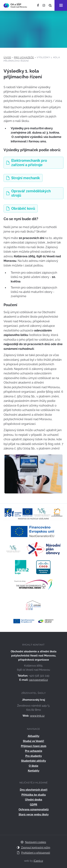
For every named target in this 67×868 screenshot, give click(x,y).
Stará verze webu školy (34, 814)
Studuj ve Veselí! (33, 741)
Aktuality (33, 736)
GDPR (33, 805)
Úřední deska (34, 800)
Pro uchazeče (24, 57)
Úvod (7, 57)
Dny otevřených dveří (34, 790)
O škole (33, 766)
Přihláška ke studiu (34, 795)
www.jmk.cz (37, 716)
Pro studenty (34, 756)
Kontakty (34, 771)
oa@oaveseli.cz (39, 680)
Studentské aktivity (33, 761)
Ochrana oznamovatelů (34, 809)
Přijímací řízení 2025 (34, 746)
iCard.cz (38, 861)
